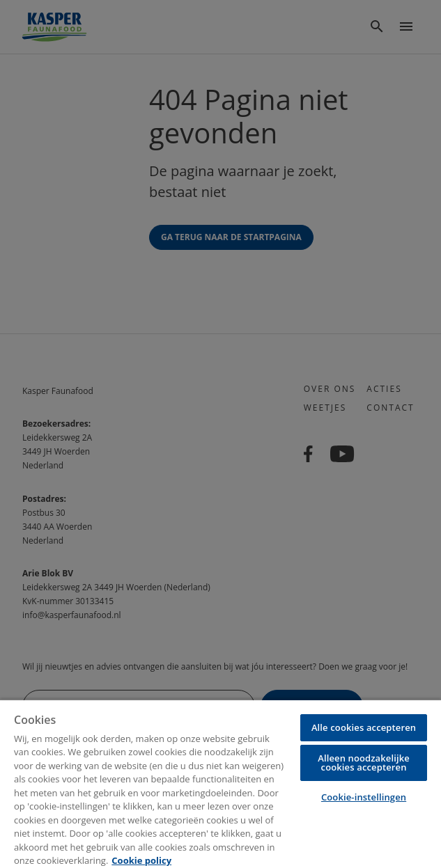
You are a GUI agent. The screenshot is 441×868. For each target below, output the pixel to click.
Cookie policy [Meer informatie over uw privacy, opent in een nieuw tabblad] (141, 860)
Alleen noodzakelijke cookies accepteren (364, 763)
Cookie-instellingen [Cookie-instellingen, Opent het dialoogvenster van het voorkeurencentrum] (364, 797)
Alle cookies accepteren (364, 727)
